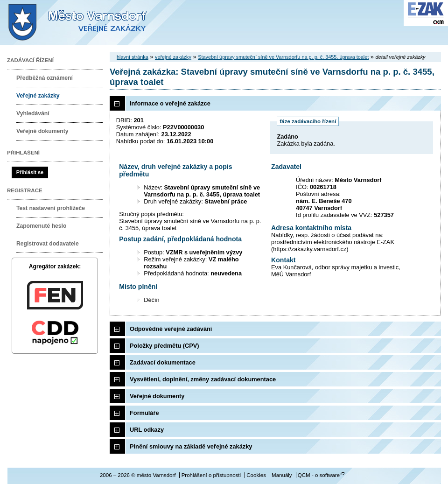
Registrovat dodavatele (48, 244)
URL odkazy (147, 430)
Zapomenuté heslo (41, 226)
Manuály (282, 475)
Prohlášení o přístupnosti (211, 475)
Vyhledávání (33, 113)
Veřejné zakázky (38, 96)
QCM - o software (319, 475)
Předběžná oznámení (45, 78)
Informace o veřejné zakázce (170, 103)
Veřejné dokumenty (42, 131)
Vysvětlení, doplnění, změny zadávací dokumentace (203, 379)
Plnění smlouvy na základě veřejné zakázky (191, 446)
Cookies (256, 475)
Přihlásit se (30, 172)
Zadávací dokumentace (163, 362)
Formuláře (144, 413)
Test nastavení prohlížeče (51, 208)
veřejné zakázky (173, 57)
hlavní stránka (133, 57)
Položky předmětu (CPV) (164, 346)
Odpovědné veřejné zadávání (171, 329)
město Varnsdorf (93, 23)
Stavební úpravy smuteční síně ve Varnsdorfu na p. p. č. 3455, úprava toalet (283, 57)
